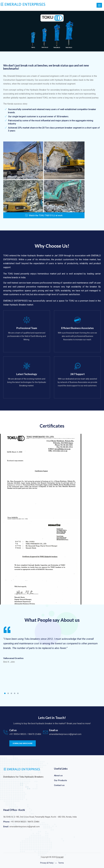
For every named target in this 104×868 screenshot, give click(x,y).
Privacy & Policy (47, 863)
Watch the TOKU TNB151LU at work (44, 215)
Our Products (60, 780)
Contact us (59, 785)
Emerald (60, 857)
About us (58, 776)
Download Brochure (23, 743)
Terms (61, 863)
